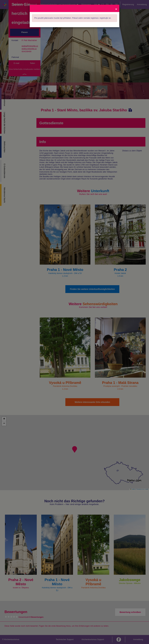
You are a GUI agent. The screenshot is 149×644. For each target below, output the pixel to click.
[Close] (116, 9)
